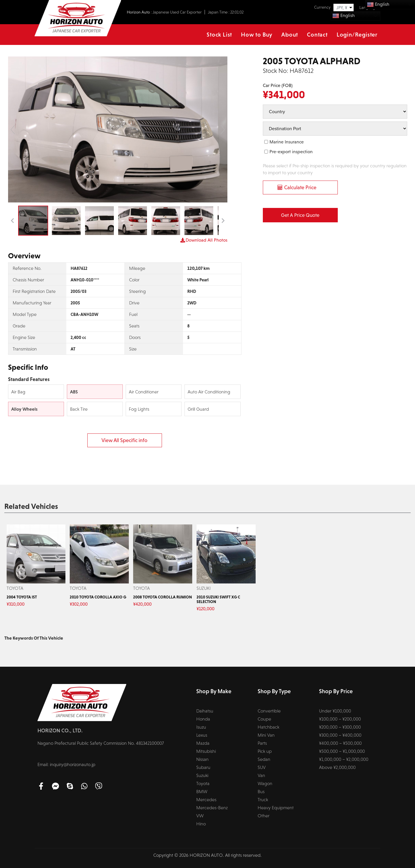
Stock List (219, 35)
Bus (261, 792)
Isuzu (201, 727)
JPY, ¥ (342, 8)
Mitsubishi (206, 751)
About (290, 35)
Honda (203, 719)
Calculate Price (300, 187)
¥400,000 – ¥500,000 (340, 743)
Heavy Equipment (276, 808)
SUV (262, 767)
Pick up (265, 751)
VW (200, 816)
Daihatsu (205, 711)
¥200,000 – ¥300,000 (340, 727)
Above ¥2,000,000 (337, 767)
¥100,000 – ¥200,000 (340, 719)
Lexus (202, 735)
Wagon (265, 783)
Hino (201, 824)
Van (261, 775)
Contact (317, 35)
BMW (202, 792)
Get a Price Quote (300, 215)
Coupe (264, 719)
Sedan (264, 759)
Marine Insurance (287, 142)
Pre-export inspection (291, 152)
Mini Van (266, 735)
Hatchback (268, 727)
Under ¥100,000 (335, 711)
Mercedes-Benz (212, 808)
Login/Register (357, 35)
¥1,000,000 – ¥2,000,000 (344, 759)
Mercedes (206, 800)
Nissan (202, 759)
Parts (262, 743)
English (344, 16)
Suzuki (202, 775)
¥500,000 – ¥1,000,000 (342, 751)
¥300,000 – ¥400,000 (340, 735)
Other (264, 816)
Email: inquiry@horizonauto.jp (66, 764)
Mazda (203, 743)
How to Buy (257, 35)
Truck (263, 800)
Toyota (203, 783)
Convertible (269, 711)
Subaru (203, 767)
